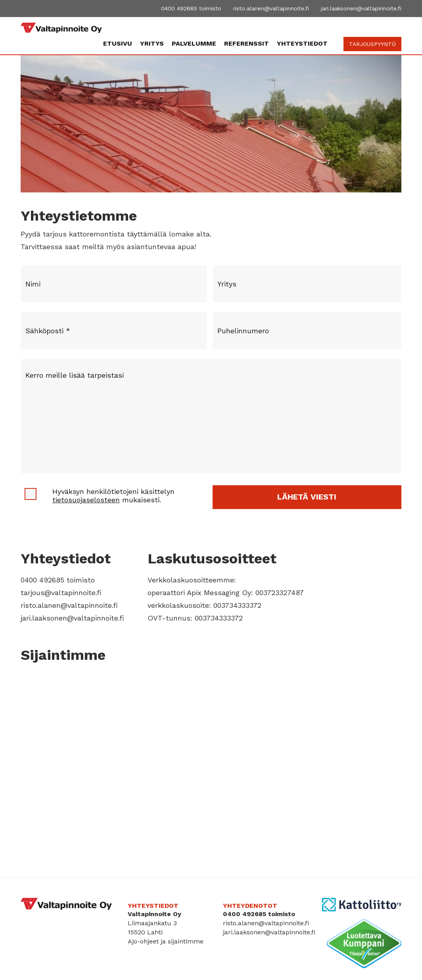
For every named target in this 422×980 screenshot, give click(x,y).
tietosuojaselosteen (86, 500)
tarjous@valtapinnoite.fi (61, 593)
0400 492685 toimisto (191, 8)
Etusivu (118, 43)
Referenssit (246, 43)
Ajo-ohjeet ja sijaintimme (166, 941)
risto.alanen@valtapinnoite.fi (271, 8)
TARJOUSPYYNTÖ (372, 44)
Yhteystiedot (302, 43)
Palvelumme (194, 43)
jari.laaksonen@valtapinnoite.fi (361, 8)
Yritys (152, 43)
